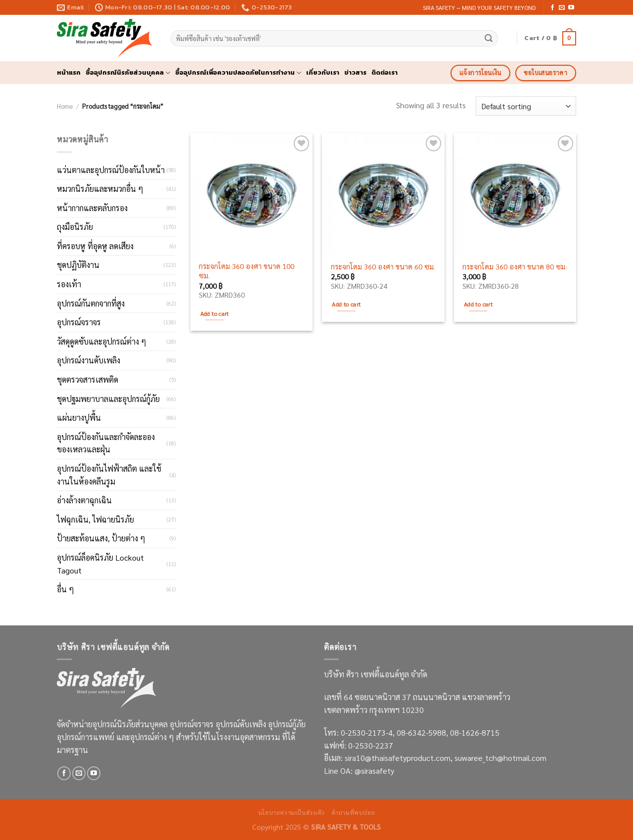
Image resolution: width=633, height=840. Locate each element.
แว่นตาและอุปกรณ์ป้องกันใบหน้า (111, 170)
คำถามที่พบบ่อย (353, 812)
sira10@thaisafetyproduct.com (398, 758)
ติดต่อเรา (384, 72)
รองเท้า (69, 284)
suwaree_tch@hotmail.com (500, 758)
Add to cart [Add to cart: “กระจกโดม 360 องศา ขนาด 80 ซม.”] (478, 304)
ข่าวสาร (355, 72)
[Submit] (489, 39)
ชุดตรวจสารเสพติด (88, 379)
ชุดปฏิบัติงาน (78, 265)
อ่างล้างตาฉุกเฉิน (84, 500)
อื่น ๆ (66, 589)
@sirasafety (374, 771)
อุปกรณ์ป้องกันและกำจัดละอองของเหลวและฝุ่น (106, 443)
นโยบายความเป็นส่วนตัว (292, 812)
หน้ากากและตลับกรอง (92, 208)
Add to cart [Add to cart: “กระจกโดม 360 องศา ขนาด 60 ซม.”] (346, 304)
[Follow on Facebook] (552, 8)
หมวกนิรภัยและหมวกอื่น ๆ (100, 189)
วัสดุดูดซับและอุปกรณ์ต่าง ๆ (102, 341)
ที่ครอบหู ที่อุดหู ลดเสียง (95, 246)
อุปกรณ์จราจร (79, 322)
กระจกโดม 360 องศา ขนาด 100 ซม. (247, 271)
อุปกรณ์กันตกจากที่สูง (91, 303)
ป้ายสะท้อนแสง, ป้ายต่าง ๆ (101, 538)
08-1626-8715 (475, 732)
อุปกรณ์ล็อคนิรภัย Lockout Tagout (100, 564)
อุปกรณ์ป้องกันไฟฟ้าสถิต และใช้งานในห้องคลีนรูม (109, 475)
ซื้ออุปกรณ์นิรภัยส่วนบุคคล (128, 73)
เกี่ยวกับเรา (323, 72)
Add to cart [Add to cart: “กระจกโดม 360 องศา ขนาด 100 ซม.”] (215, 314)
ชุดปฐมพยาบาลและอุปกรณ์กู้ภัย (108, 399)
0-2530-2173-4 (367, 732)
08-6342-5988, (423, 732)
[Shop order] (526, 106)
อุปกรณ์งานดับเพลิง (89, 360)
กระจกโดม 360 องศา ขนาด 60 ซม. (383, 266)
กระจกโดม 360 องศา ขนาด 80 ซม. (515, 266)
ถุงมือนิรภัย (75, 227)
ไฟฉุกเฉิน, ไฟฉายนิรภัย (95, 519)
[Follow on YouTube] (571, 8)
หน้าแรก (69, 72)
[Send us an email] (562, 8)
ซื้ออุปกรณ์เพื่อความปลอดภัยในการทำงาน (238, 73)
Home (65, 106)
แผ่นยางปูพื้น (79, 418)
